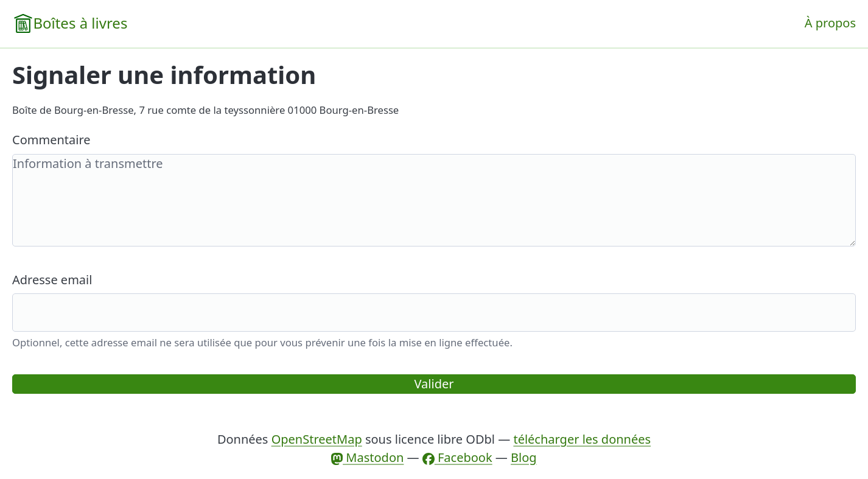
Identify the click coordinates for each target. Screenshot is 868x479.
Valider (434, 384)
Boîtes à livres (80, 23)
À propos (830, 23)
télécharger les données (582, 439)
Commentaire (51, 140)
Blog (524, 457)
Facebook (457, 457)
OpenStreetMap (317, 439)
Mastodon (367, 457)
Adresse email (52, 280)
